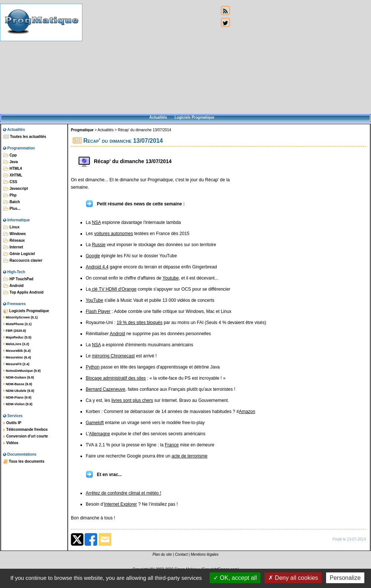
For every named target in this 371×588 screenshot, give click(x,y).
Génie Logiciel (19, 254)
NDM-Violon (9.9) (18, 404)
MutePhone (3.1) (17, 324)
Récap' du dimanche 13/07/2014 (145, 130)
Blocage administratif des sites (116, 378)
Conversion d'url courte (26, 436)
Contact (181, 554)
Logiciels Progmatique (194, 117)
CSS (10, 182)
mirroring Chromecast (113, 356)
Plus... (12, 209)
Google (93, 256)
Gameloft (95, 423)
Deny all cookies (293, 578)
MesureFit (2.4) (16, 364)
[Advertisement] (150, 57)
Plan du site (162, 554)
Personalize (345, 578)
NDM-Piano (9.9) (17, 397)
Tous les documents (24, 462)
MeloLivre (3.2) (16, 344)
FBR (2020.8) (15, 331)
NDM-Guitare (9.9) (19, 377)
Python (93, 367)
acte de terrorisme (189, 456)
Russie (99, 245)
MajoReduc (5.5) (17, 337)
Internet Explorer (120, 504)
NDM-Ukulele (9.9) (19, 391)
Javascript (16, 189)
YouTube (94, 300)
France (172, 445)
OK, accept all (235, 578)
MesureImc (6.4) (17, 357)
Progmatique (82, 130)
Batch (12, 202)
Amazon (247, 412)
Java (11, 162)
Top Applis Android (23, 293)
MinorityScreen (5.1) (21, 317)
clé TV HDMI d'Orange (113, 289)
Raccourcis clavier (23, 261)
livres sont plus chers (132, 400)
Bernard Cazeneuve (106, 389)
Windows (15, 234)
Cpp (10, 155)
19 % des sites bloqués (139, 323)
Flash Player (98, 311)
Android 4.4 (97, 267)
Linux (11, 227)
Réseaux (14, 241)
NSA (96, 222)
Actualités (158, 117)
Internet (13, 247)
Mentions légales (205, 554)
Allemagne (100, 434)
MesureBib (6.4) (17, 351)
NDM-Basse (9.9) (18, 384)
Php (10, 195)
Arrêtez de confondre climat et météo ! (123, 493)
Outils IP (12, 423)
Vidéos (11, 443)
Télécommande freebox (25, 430)
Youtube (171, 278)
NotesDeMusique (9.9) (22, 371)
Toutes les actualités (25, 137)
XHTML (13, 175)
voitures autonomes (114, 234)
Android (14, 286)
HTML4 (13, 169)
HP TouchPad (18, 279)
